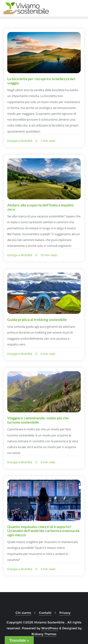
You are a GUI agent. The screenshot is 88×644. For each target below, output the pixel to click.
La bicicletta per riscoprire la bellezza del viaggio (41, 81)
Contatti (45, 613)
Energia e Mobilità (20, 141)
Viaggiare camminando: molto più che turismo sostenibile (38, 420)
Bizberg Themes (44, 634)
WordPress (50, 628)
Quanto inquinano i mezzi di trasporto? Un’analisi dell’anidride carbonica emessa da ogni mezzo (43, 531)
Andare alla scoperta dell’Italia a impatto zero (40, 207)
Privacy (65, 613)
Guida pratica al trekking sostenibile (37, 319)
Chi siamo (23, 613)
